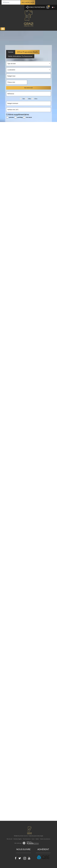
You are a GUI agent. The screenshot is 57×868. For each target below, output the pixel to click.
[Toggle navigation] (3, 29)
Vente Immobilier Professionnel (20, 56)
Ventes (11, 52)
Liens (33, 839)
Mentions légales (18, 839)
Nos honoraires (27, 839)
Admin (37, 839)
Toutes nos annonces (45, 839)
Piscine (10, 117)
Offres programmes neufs (27, 52)
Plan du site (10, 839)
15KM (34, 99)
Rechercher (28, 2)
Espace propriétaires (35, 7)
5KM (22, 99)
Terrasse (28, 117)
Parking (19, 117)
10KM (28, 99)
